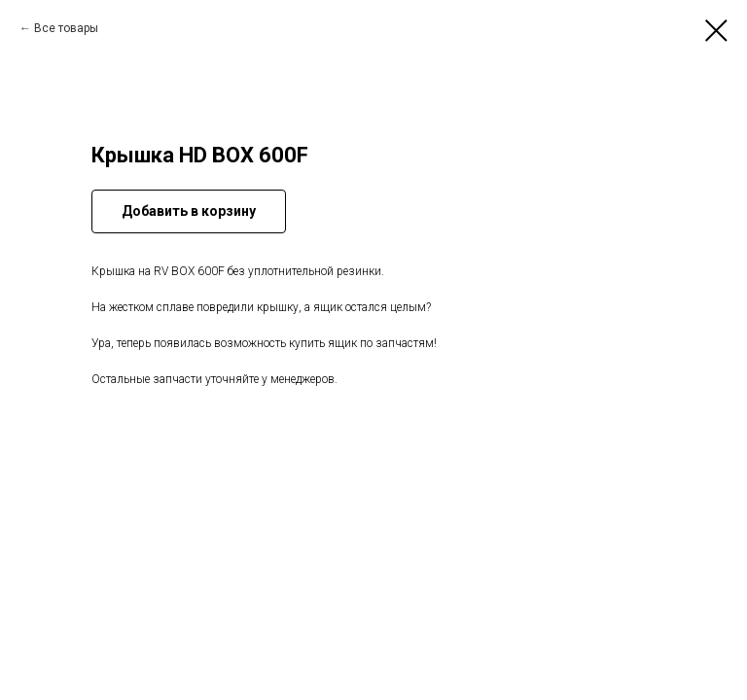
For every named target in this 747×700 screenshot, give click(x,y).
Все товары (66, 28)
